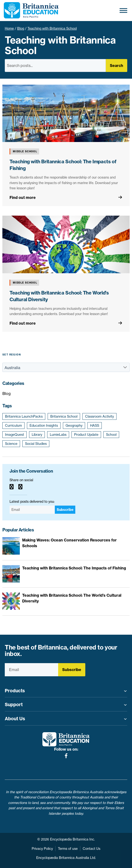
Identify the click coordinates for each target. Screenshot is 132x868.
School (111, 435)
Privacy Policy (42, 849)
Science (11, 444)
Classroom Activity (99, 416)
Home (9, 28)
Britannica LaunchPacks (24, 416)
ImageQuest (15, 435)
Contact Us (91, 849)
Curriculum (13, 426)
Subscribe (65, 510)
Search (117, 66)
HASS (95, 426)
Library (37, 435)
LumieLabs (58, 435)
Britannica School (64, 416)
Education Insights (44, 426)
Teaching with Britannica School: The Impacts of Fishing (74, 568)
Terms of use (68, 849)
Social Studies (36, 444)
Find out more (23, 197)
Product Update (86, 435)
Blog (21, 28)
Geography (74, 426)
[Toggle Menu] (123, 10)
